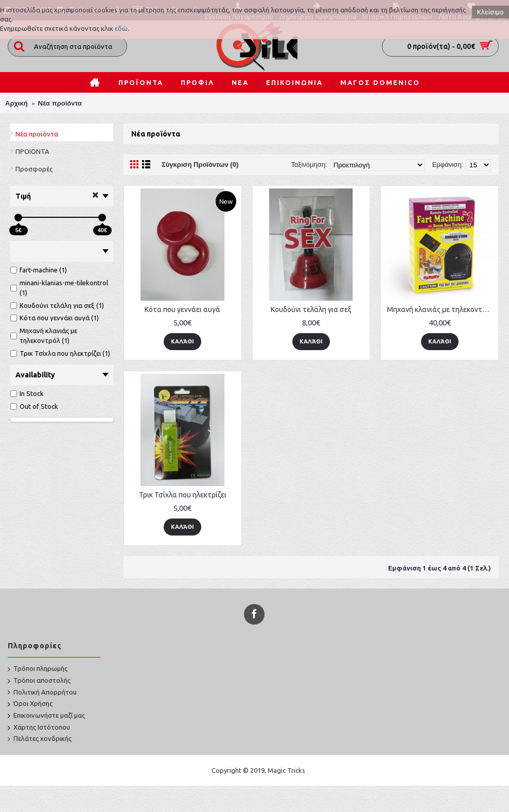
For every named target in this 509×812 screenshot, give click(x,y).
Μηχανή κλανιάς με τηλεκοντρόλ (441, 309)
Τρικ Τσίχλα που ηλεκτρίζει (183, 495)
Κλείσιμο (490, 12)
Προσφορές (34, 169)
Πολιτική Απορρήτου (42, 693)
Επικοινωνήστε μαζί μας (46, 716)
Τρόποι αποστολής (39, 681)
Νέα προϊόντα (37, 134)
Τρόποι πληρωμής (38, 669)
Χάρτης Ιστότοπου (39, 728)
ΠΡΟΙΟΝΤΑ (32, 151)
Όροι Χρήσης (30, 704)
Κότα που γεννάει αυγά (182, 309)
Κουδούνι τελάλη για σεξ (311, 309)
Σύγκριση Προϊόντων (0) (200, 165)
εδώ (121, 28)
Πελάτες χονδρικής (40, 739)
